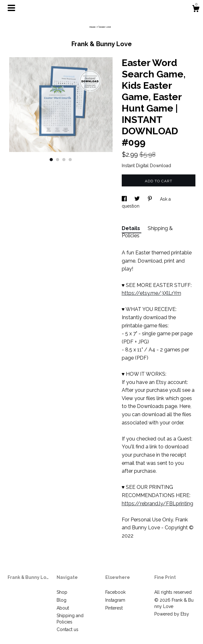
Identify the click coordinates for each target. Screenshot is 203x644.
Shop (62, 592)
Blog (62, 600)
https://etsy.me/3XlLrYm (151, 293)
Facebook (115, 592)
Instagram (115, 600)
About (63, 608)
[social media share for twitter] (138, 199)
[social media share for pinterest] (151, 199)
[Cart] (196, 9)
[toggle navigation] (11, 8)
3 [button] (64, 160)
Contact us (68, 629)
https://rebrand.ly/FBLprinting (157, 504)
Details (132, 228)
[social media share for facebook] (125, 199)
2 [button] (58, 160)
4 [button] (70, 160)
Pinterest (114, 608)
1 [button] (51, 160)
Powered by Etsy (172, 614)
